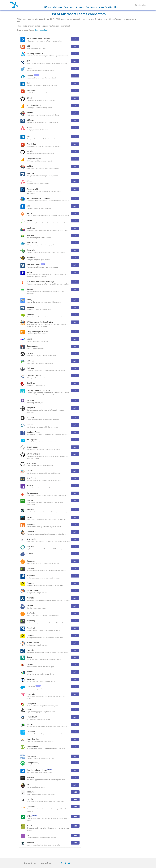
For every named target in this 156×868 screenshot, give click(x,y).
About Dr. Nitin (106, 7)
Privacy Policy (30, 863)
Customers (69, 7)
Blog (116, 7)
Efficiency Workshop (53, 7)
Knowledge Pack (42, 30)
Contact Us (46, 863)
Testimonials (91, 7)
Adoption (80, 7)
